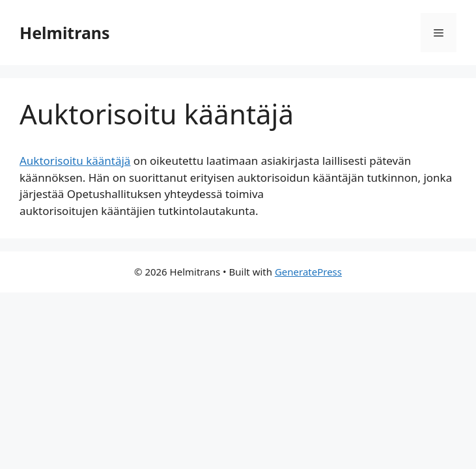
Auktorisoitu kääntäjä (75, 161)
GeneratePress (308, 272)
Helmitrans (65, 33)
